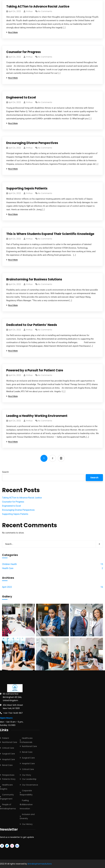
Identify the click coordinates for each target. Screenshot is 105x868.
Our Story (27, 775)
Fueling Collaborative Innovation (26, 804)
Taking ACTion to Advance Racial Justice (38, 6)
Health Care (8, 568)
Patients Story (9, 779)
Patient (6, 738)
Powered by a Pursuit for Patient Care (35, 370)
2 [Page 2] (53, 458)
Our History (27, 824)
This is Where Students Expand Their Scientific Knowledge (50, 234)
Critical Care (8, 748)
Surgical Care (9, 754)
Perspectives (8, 775)
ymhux (29, 11)
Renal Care (7, 765)
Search (5, 472)
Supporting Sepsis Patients (27, 188)
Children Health (9, 564)
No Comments (45, 11)
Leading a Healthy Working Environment (37, 416)
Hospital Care (9, 759)
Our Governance (30, 785)
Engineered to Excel (21, 97)
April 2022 (7, 587)
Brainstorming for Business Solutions (34, 279)
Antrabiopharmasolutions (40, 864)
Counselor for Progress (24, 52)
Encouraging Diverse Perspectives (32, 143)
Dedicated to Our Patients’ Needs (32, 325)
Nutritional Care (10, 742)
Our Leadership (29, 779)
